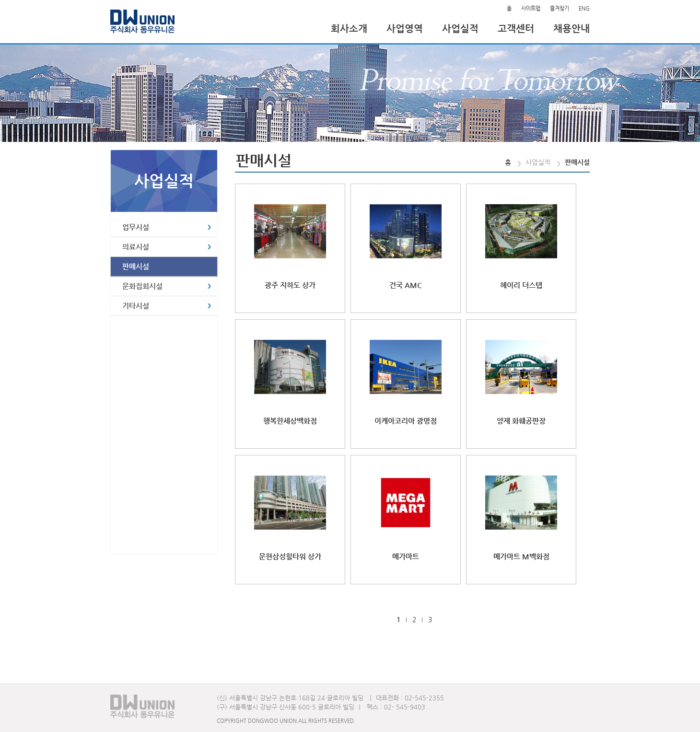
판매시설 (136, 266)
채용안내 (572, 29)
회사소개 (349, 29)
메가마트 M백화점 (521, 556)
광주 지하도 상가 (290, 285)
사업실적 (460, 29)
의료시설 (136, 247)
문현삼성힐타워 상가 (290, 556)
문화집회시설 (142, 286)
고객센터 (516, 29)
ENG (584, 8)
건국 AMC (406, 285)
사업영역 (405, 29)
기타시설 (136, 306)
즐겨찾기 (560, 8)
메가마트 (406, 556)
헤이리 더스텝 (521, 285)
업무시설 (136, 227)
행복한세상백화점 (290, 421)
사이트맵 (531, 8)
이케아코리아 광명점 (406, 421)
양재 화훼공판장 (521, 421)
